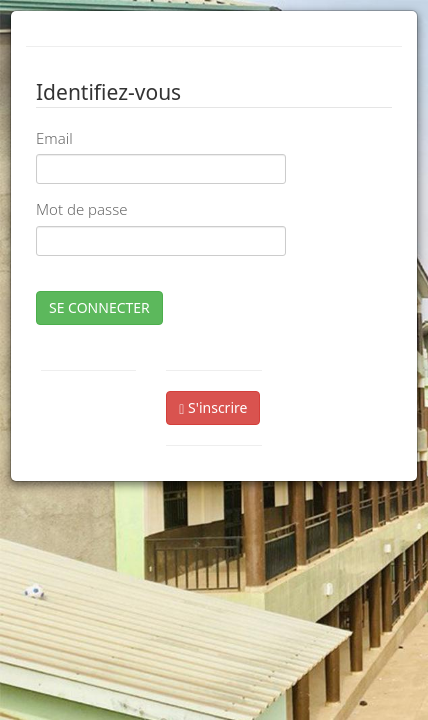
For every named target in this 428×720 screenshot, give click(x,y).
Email (54, 138)
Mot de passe (81, 209)
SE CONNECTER (99, 307)
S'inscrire (213, 407)
